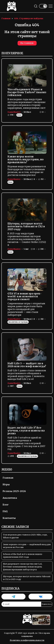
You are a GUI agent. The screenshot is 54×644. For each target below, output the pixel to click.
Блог (19, 115)
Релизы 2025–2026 (14, 491)
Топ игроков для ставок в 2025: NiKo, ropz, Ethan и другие (25, 536)
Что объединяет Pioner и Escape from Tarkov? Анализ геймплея (27, 92)
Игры (6, 484)
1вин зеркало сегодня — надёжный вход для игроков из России (27, 546)
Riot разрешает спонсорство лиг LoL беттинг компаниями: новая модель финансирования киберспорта (23, 567)
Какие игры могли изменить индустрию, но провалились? (25, 159)
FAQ (5, 511)
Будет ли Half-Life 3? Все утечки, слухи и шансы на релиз (26, 430)
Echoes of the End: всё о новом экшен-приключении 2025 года (23, 556)
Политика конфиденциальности (27, 640)
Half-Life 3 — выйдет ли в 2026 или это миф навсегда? (27, 365)
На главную (27, 43)
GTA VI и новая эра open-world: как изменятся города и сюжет (25, 296)
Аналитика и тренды (18, 322)
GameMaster (14, 112)
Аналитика (10, 498)
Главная (8, 478)
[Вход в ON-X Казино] (41, 620)
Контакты (9, 518)
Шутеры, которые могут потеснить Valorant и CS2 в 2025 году (26, 226)
